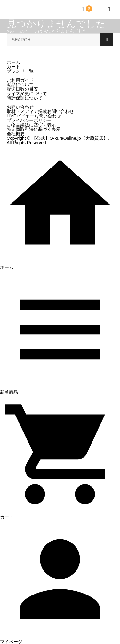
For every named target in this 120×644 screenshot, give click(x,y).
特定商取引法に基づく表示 (34, 129)
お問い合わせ (20, 107)
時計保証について (25, 98)
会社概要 (16, 134)
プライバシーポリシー (29, 120)
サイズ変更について (27, 94)
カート (13, 67)
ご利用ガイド (20, 80)
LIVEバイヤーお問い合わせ (34, 116)
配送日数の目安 (22, 89)
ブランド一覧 (20, 71)
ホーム (13, 62)
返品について (20, 85)
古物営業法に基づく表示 (31, 125)
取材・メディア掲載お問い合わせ (40, 111)
